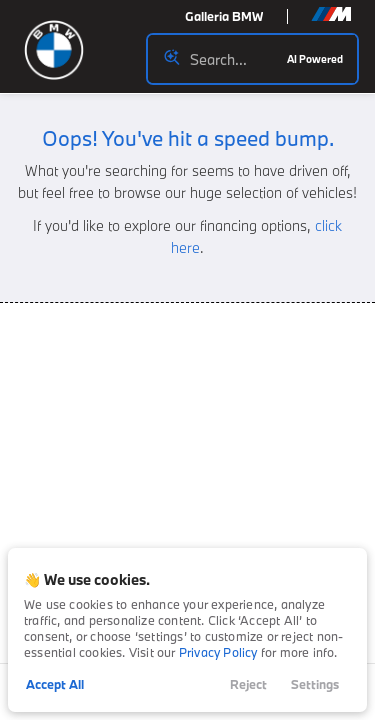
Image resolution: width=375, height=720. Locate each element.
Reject (248, 684)
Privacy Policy (218, 652)
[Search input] (252, 59)
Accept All (55, 684)
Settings (315, 684)
